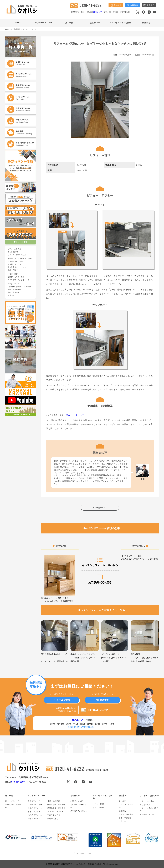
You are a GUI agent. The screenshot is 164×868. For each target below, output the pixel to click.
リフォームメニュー (44, 23)
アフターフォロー (14, 284)
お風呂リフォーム (35, 808)
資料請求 (116, 5)
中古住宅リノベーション (17, 267)
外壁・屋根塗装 (54, 801)
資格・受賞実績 (14, 292)
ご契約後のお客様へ (78, 811)
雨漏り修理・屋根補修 (56, 805)
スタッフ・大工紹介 (126, 806)
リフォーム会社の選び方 (17, 255)
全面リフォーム (34, 801)
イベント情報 (98, 804)
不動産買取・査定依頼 (13, 806)
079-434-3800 (18, 782)
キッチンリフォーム (36, 805)
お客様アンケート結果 (78, 806)
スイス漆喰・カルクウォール (19, 280)
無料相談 (132, 5)
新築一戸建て (13, 270)
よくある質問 (13, 252)
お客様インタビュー (78, 801)
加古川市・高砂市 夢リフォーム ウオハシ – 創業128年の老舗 (77, 864)
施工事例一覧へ (100, 508)
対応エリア (98, 12)
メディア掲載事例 (14, 290)
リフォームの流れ (14, 249)
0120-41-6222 (95, 710)
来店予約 (102, 700)
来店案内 (149, 5)
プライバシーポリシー (82, 853)
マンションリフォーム (16, 261)
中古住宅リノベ (54, 815)
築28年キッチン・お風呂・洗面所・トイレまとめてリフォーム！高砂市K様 (60, 578)
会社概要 (122, 801)
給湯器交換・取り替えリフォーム (20, 259)
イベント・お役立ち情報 (121, 23)
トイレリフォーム (35, 812)
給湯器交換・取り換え (56, 808)
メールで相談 (61, 700)
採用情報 (11, 295)
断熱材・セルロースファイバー (19, 277)
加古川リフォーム (14, 264)
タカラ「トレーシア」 (76, 415)
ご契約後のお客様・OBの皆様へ (20, 287)
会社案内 (146, 23)
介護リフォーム (34, 819)
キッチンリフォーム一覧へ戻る (100, 562)
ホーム (18, 23)
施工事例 (69, 23)
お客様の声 (95, 23)
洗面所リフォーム (35, 815)
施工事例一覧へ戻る (100, 579)
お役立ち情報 (13, 274)
